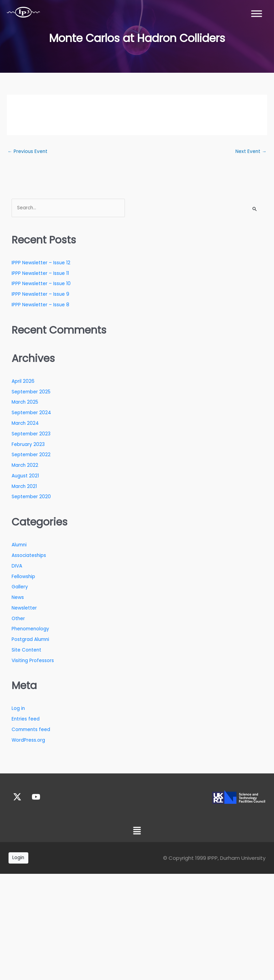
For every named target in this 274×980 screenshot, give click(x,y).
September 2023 (31, 434)
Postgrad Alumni (30, 639)
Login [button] (18, 858)
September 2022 (31, 455)
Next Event (251, 151)
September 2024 (31, 413)
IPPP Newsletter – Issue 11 (40, 273)
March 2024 (25, 423)
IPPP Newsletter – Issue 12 (41, 263)
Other (18, 619)
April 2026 (23, 381)
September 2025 (31, 392)
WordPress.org (28, 740)
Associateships (29, 555)
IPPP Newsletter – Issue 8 (40, 305)
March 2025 (25, 402)
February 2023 (28, 444)
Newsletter (24, 608)
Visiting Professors (33, 661)
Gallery (20, 587)
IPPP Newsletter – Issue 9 (40, 294)
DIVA (17, 566)
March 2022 (25, 465)
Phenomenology (30, 629)
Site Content (26, 650)
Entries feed (26, 719)
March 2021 (24, 486)
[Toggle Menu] (257, 13)
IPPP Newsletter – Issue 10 (41, 284)
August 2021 (25, 476)
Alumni (19, 545)
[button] (137, 831)
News (18, 597)
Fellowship (23, 577)
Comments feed (31, 730)
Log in (18, 708)
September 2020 (31, 497)
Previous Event (27, 151)
